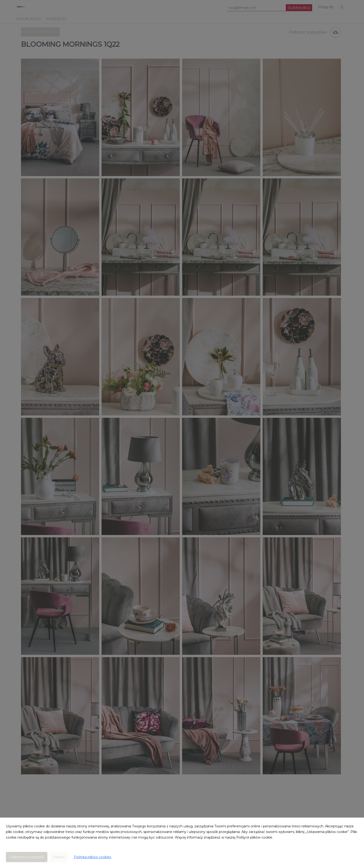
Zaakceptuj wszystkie (27, 857)
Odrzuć (59, 857)
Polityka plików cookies (92, 857)
